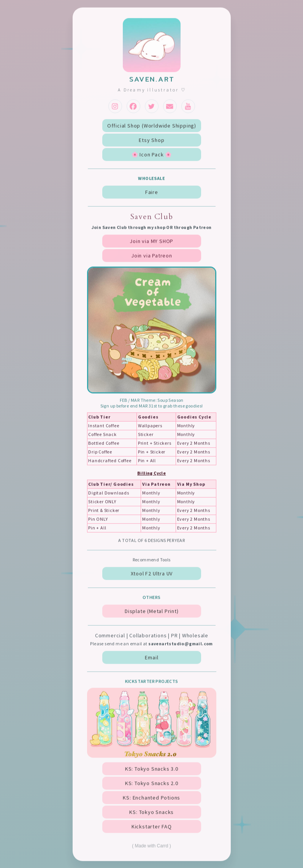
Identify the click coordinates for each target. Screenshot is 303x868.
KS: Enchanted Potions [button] (151, 798)
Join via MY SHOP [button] (151, 242)
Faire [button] (152, 193)
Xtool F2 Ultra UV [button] (152, 574)
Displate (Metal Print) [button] (152, 612)
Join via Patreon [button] (152, 256)
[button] (115, 107)
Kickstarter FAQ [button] (152, 827)
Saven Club (152, 217)
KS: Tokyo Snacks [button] (151, 813)
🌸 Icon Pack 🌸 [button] (152, 155)
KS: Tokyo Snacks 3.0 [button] (152, 770)
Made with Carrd (151, 847)
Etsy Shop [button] (151, 141)
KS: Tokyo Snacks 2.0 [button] (152, 784)
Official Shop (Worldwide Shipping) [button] (152, 126)
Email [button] (151, 658)
